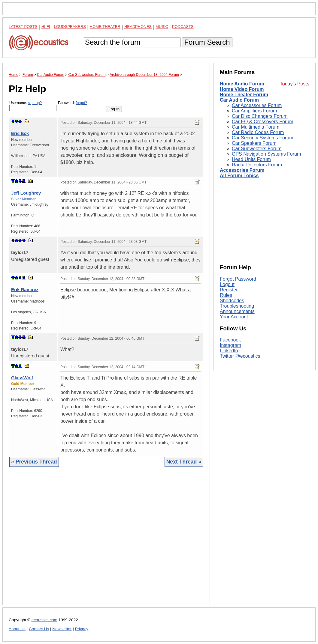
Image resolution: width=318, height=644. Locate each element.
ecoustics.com (44, 620)
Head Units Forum (251, 159)
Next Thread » (184, 462)
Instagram (230, 345)
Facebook (230, 340)
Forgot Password (238, 279)
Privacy (82, 629)
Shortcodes (232, 301)
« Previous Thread (34, 462)
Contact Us (39, 629)
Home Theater (105, 27)
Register (229, 290)
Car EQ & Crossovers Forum (262, 122)
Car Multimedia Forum (256, 127)
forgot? (81, 103)
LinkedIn (229, 351)
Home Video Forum (242, 89)
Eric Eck (20, 133)
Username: (33, 106)
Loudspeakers (70, 27)
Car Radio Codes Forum (258, 132)
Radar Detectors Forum (257, 165)
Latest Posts (23, 27)
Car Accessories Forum (257, 105)
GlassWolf (22, 378)
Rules (226, 295)
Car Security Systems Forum (262, 138)
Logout (227, 284)
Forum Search (207, 42)
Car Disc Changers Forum (260, 116)
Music (162, 27)
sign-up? (35, 103)
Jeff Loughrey (26, 193)
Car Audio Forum (239, 100)
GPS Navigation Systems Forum (266, 154)
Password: (82, 106)
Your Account (234, 317)
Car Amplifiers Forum (254, 111)
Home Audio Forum (242, 84)
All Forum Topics (239, 176)
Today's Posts (295, 84)
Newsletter (62, 629)
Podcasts (183, 27)
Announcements (237, 311)
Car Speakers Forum (254, 143)
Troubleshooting (237, 306)
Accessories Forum (242, 170)
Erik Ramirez (25, 289)
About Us (17, 629)
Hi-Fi (46, 27)
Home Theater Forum (244, 95)
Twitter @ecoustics (240, 356)
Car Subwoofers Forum (257, 149)
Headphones (138, 27)
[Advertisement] (106, 540)
